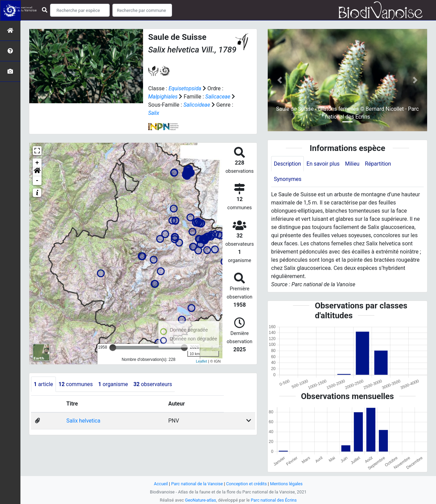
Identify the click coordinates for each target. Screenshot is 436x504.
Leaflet (201, 361)
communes (76, 384)
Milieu (353, 164)
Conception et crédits (247, 484)
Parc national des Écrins (274, 500)
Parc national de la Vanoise (197, 484)
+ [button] (37, 163)
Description (288, 164)
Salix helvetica (83, 421)
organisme (114, 384)
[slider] (113, 348)
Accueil (160, 484)
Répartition (379, 164)
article (44, 384)
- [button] (37, 181)
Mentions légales (287, 484)
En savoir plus (324, 164)
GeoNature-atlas (200, 500)
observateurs (154, 384)
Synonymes (288, 179)
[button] (37, 172)
